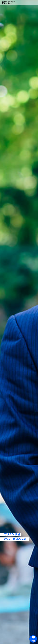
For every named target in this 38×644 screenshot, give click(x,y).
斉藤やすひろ (9, 3)
